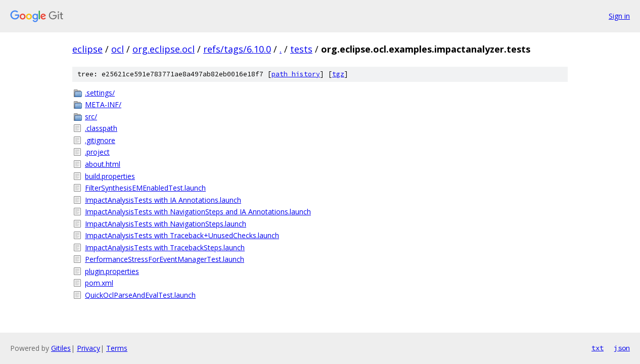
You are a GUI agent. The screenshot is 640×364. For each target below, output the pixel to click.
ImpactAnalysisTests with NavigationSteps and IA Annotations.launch (198, 212)
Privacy (88, 348)
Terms (117, 348)
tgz (338, 74)
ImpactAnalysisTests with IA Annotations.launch (163, 200)
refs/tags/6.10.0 (237, 49)
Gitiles (61, 348)
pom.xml (99, 283)
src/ (91, 117)
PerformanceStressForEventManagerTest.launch (165, 259)
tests (301, 49)
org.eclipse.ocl (164, 49)
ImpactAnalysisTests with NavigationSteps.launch (166, 224)
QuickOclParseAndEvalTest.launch (140, 295)
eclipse (87, 49)
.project (97, 152)
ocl (118, 49)
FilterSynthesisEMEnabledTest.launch (145, 188)
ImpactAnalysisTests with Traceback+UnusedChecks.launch (182, 235)
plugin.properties (112, 271)
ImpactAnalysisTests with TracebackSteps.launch (165, 247)
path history (296, 74)
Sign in (619, 16)
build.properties (110, 176)
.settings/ (100, 93)
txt (598, 348)
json (622, 348)
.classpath (101, 128)
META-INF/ (103, 104)
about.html (103, 164)
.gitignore (100, 140)
